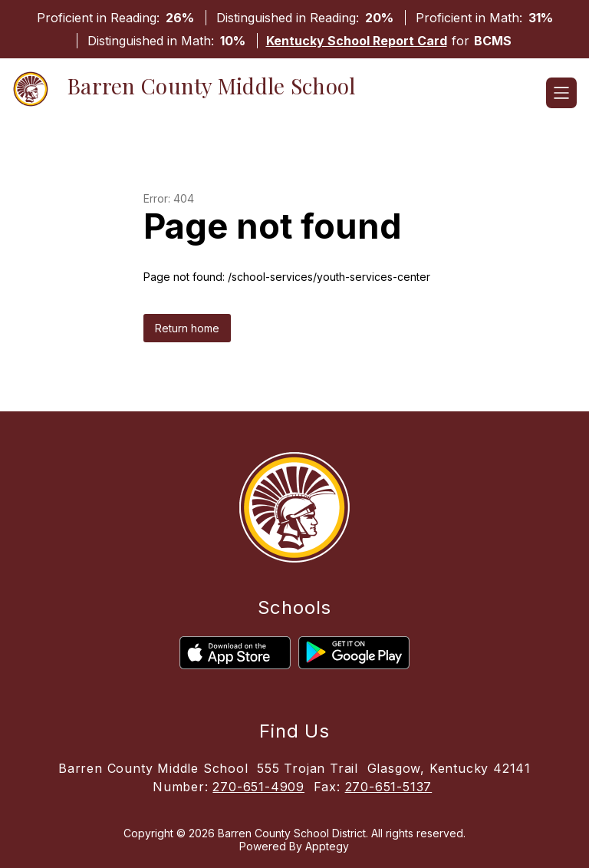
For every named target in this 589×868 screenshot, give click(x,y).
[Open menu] (561, 93)
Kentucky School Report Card (357, 41)
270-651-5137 (389, 787)
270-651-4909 (258, 787)
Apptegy (327, 846)
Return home (187, 328)
